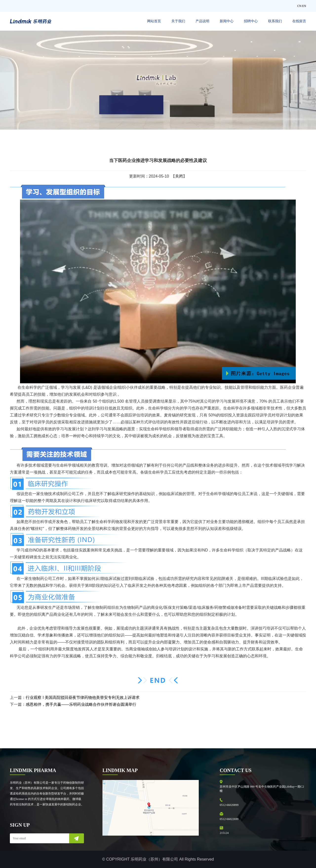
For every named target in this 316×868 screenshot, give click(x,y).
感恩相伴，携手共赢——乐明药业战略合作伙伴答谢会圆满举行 (81, 704)
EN (304, 6)
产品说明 (202, 21)
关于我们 (178, 21)
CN (299, 6)
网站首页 (154, 21)
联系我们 (275, 21)
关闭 (179, 176)
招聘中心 (251, 21)
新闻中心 (227, 21)
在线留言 (299, 21)
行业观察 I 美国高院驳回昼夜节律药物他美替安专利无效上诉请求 (83, 697)
